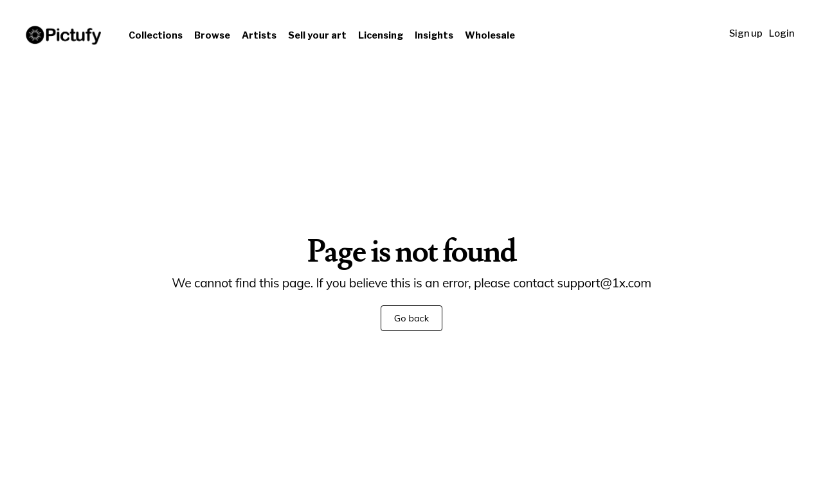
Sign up (746, 33)
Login (782, 33)
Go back (411, 318)
